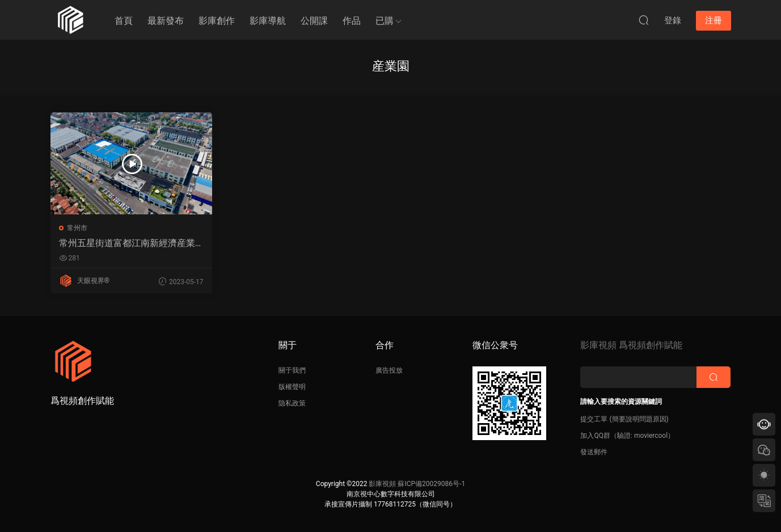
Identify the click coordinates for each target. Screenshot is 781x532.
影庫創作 (217, 21)
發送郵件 (594, 452)
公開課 (314, 21)
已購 (385, 21)
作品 (352, 21)
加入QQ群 (595, 436)
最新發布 (166, 21)
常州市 (77, 228)
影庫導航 (268, 21)
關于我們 (292, 370)
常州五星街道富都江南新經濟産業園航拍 (127, 243)
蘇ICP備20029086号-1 (431, 484)
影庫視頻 (382, 484)
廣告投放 (389, 370)
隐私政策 (292, 403)
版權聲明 (292, 387)
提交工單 (594, 419)
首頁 (124, 21)
